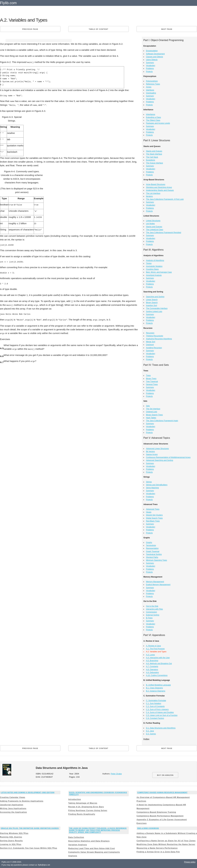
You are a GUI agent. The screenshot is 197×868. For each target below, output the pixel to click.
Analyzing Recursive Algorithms (159, 339)
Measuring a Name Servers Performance (157, 848)
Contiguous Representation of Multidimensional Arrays (168, 457)
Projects (149, 72)
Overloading (151, 93)
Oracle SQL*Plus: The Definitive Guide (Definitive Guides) (30, 828)
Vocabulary (151, 66)
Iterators (149, 196)
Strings (149, 482)
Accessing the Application (13, 812)
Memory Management (155, 582)
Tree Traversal (152, 381)
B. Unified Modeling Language (158, 685)
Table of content (98, 29)
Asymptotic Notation (154, 266)
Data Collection (76, 837)
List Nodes (150, 224)
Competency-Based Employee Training (156, 812)
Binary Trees (151, 379)
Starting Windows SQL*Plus (14, 833)
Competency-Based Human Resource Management (162, 793)
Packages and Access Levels (158, 123)
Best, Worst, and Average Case (159, 272)
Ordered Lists (152, 412)
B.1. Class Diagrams (154, 688)
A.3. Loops (150, 655)
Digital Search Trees (154, 518)
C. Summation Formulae (156, 701)
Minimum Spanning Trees (156, 560)
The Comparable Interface (157, 308)
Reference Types (153, 84)
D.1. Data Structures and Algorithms (161, 728)
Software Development (155, 54)
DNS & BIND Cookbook (148, 828)
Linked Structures (153, 221)
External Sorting (153, 615)
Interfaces (150, 90)
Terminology (151, 545)
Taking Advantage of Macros (83, 803)
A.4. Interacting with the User (158, 658)
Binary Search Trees (154, 415)
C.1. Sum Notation (154, 703)
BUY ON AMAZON (165, 775)
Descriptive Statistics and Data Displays (89, 841)
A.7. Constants (152, 666)
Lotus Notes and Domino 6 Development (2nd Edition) (28, 793)
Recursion (150, 333)
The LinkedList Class (155, 230)
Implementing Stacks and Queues (160, 190)
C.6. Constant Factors (155, 718)
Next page (167, 29)
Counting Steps (152, 269)
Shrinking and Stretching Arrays (159, 187)
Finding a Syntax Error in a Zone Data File (158, 852)
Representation (152, 548)
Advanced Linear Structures (157, 449)
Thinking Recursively (155, 336)
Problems (150, 68)
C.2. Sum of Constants (155, 706)
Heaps (149, 512)
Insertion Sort (151, 305)
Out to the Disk (152, 606)
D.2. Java (150, 731)
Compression (151, 612)
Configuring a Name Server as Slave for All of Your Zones (166, 841)
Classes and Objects (154, 57)
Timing (149, 263)
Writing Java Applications (13, 808)
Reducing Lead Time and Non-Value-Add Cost (92, 848)
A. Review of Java (153, 646)
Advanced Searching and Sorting (159, 460)
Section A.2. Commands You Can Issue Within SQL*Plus (29, 848)
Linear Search (152, 300)
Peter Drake (116, 774)
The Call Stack (152, 157)
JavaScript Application (12, 805)
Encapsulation (152, 51)
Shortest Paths (152, 557)
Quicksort (150, 345)
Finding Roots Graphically (82, 814)
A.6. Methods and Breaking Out (159, 664)
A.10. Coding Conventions (157, 675)
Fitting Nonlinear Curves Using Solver (88, 810)
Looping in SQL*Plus (11, 844)
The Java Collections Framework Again (162, 421)
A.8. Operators (152, 670)
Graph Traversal (153, 551)
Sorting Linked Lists (154, 311)
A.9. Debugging (152, 672)
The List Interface (153, 193)
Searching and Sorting (155, 297)
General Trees (152, 384)
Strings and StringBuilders (157, 485)
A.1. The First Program (155, 649)
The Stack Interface (154, 154)
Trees (148, 375)
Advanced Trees (153, 509)
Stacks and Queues (154, 151)
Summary (150, 63)
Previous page (30, 29)
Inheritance (151, 114)
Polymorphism (152, 81)
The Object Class (153, 120)
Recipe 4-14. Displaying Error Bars (86, 807)
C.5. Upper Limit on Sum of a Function (162, 715)
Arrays (149, 87)
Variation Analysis (78, 845)
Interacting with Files (154, 609)
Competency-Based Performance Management (160, 816)
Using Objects (152, 60)
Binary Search (152, 303)
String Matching (152, 488)
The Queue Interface (154, 163)
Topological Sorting (154, 554)
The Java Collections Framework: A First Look (165, 199)
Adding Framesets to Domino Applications (22, 801)
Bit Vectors (150, 452)
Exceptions (151, 160)
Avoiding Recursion (154, 348)
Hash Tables (151, 418)
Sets (148, 406)
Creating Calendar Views (13, 797)
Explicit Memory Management (158, 585)
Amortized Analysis (154, 275)
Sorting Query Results (11, 841)
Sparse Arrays (152, 454)
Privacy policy (190, 862)
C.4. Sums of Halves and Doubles (160, 712)
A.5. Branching (152, 661)
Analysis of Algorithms (155, 260)
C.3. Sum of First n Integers (157, 709)
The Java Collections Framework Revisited (163, 233)
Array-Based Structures (156, 184)
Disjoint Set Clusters (154, 515)
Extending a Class (153, 117)
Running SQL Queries (11, 837)
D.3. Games (151, 734)
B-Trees (149, 618)
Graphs (149, 542)
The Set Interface (153, 409)
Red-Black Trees (153, 521)
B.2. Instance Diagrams (156, 691)
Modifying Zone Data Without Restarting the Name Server (166, 844)
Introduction (75, 799)
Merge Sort (151, 342)
